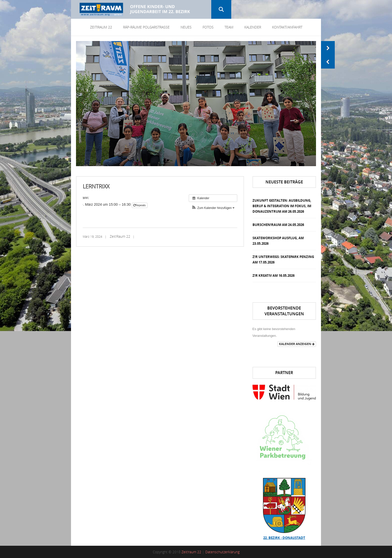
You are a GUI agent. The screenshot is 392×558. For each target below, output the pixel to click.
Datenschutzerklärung (222, 552)
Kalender (253, 27)
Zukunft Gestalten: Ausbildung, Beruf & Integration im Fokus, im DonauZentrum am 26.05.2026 (282, 206)
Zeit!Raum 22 (101, 27)
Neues (186, 27)
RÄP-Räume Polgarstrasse (146, 27)
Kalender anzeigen (297, 344)
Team (229, 27)
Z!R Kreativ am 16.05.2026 (273, 275)
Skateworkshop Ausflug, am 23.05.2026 (278, 241)
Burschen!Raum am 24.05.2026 (278, 225)
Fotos (208, 27)
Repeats (140, 205)
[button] (213, 208)
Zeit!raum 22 (191, 552)
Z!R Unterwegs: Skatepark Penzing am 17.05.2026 (283, 259)
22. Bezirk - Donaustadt (284, 538)
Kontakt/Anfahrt (287, 27)
